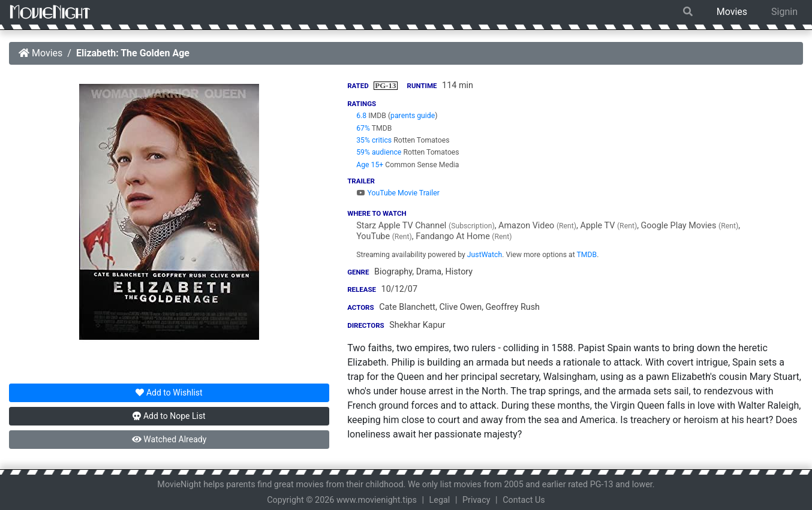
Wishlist (169, 393)
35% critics (374, 140)
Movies (732, 12)
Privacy (476, 500)
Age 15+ (370, 165)
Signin (784, 12)
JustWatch (485, 255)
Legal (440, 500)
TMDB (587, 255)
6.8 (361, 116)
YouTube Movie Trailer (398, 193)
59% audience (379, 152)
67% (363, 128)
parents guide (413, 116)
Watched (169, 439)
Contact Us (524, 500)
